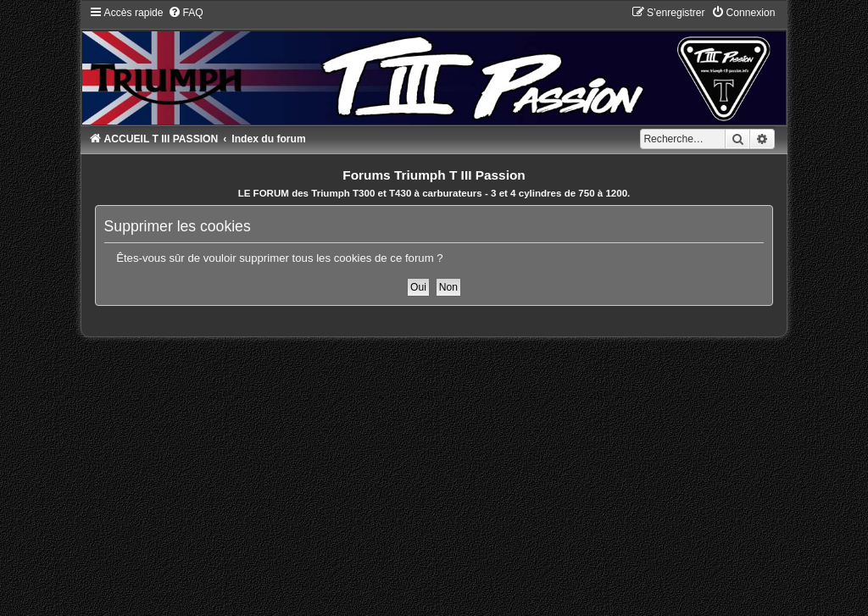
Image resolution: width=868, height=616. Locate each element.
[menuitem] (186, 13)
